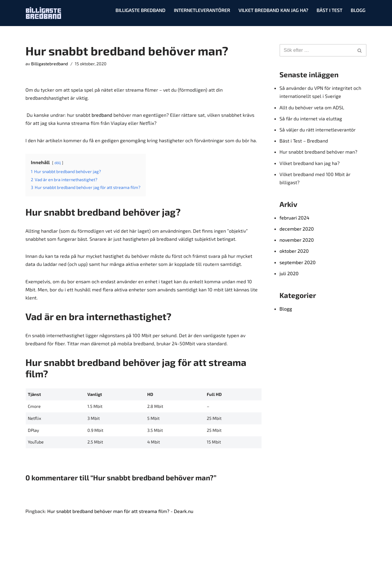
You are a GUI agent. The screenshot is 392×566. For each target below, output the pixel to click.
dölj (58, 163)
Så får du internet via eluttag (311, 118)
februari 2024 (294, 218)
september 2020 (298, 262)
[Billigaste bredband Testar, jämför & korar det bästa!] (43, 13)
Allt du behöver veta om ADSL (312, 107)
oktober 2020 (294, 251)
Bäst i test (329, 10)
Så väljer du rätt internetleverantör (317, 130)
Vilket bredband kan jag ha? (273, 10)
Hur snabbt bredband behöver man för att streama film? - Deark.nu (120, 511)
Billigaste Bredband (140, 10)
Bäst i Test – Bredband (304, 141)
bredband (102, 115)
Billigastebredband (50, 64)
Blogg (358, 10)
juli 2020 (289, 273)
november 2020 (297, 240)
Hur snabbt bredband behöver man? (318, 152)
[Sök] (316, 50)
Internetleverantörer (202, 10)
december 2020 (297, 229)
